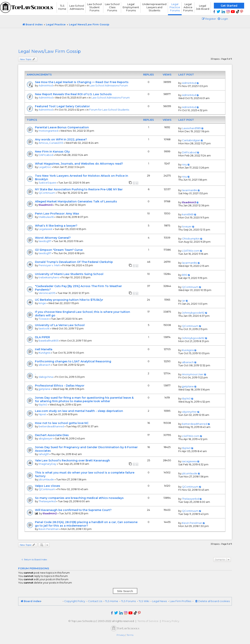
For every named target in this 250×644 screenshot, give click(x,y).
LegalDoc (45, 167)
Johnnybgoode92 (193, 313)
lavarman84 (190, 190)
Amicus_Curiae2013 (51, 143)
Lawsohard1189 (191, 128)
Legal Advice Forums (188, 7)
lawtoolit (44, 328)
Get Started (229, 6)
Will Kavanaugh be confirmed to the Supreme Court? (73, 510)
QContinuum (47, 193)
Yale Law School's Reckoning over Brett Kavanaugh (72, 460)
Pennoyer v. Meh (49, 265)
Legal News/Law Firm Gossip (50, 51)
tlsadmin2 (50, 513)
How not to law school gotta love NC (62, 423)
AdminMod (46, 85)
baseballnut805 (49, 341)
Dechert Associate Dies (52, 435)
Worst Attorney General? (53, 238)
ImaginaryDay (47, 464)
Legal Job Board (203, 7)
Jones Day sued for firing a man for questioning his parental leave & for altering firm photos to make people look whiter (84, 399)
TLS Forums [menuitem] (128, 601)
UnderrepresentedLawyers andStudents (154, 7)
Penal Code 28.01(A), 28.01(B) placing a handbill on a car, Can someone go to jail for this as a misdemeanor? (86, 524)
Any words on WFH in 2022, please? (61, 139)
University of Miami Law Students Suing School (69, 274)
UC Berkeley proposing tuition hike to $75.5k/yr (69, 300)
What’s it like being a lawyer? (56, 226)
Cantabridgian (191, 140)
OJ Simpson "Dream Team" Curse (59, 250)
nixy (184, 164)
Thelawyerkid (47, 501)
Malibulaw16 (46, 217)
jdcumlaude (46, 479)
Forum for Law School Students (109, 110)
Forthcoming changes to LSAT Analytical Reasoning (73, 361)
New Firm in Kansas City (52, 152)
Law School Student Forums (94, 7)
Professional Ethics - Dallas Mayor (60, 386)
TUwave (44, 319)
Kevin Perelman (49, 529)
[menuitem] (223, 19)
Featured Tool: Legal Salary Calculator (62, 106)
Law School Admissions (77, 7)
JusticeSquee (47, 183)
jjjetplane (45, 389)
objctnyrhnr (189, 412)
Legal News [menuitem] (159, 601)
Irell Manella (44, 349)
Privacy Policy (171, 621)
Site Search (125, 591)
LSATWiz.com (191, 251)
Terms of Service (148, 621)
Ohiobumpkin (191, 239)
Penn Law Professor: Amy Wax (57, 214)
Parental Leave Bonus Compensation (62, 127)
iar (184, 301)
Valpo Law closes (48, 486)
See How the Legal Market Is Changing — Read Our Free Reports (82, 82)
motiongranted (48, 131)
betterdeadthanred (51, 426)
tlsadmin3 (46, 205)
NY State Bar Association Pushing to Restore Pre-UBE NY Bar (79, 189)
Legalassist (46, 229)
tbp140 (43, 404)
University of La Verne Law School (60, 325)
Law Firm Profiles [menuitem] (180, 601)
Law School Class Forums (112, 7)
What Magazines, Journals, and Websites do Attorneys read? (79, 164)
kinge (42, 303)
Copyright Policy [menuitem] (75, 601)
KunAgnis (45, 353)
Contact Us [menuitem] (95, 601)
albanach (45, 365)
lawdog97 (45, 241)
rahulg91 (44, 454)
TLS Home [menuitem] (112, 601)
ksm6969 (188, 214)
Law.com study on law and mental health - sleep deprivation (79, 411)
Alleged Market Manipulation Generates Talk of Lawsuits (76, 201)
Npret (42, 414)
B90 (185, 275)
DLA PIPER (42, 337)
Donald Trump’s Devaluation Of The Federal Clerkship (74, 262)
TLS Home (62, 7)
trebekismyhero (49, 277)
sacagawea (189, 461)
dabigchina (46, 377)
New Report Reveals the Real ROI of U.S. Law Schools (73, 94)
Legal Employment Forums (131, 7)
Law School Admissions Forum (109, 85)
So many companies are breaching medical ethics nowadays (79, 498)
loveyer (187, 226)
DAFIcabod (46, 155)
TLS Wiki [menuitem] (144, 601)
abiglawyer (46, 438)
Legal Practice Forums (175, 7)
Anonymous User (193, 374)
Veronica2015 (47, 293)
